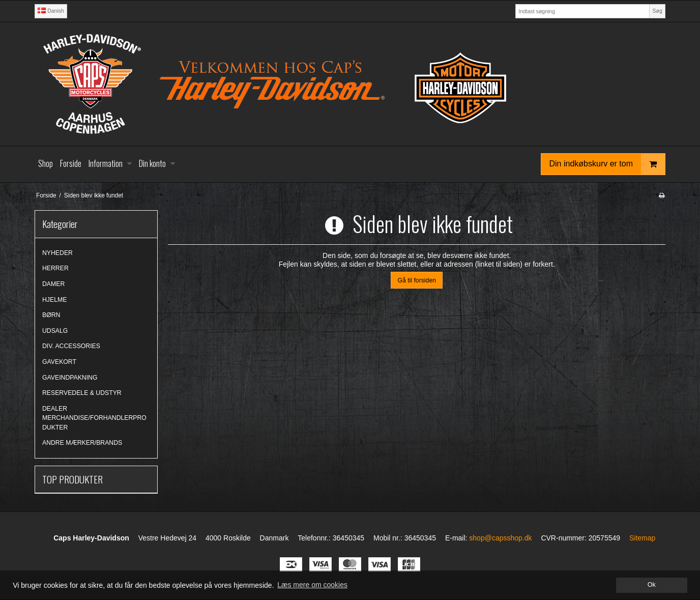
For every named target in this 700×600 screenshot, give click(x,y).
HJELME (54, 300)
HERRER (55, 268)
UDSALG (55, 331)
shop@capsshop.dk (500, 538)
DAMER (53, 284)
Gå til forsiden (417, 280)
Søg (657, 11)
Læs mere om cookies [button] (312, 585)
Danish (51, 11)
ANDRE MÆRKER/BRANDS (82, 443)
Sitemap (642, 538)
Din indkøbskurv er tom (607, 164)
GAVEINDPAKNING (70, 378)
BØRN (51, 315)
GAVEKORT (59, 362)
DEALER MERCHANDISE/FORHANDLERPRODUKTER (94, 418)
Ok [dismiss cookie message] (652, 585)
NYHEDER (57, 253)
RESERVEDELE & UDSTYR (82, 393)
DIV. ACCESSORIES (71, 346)
